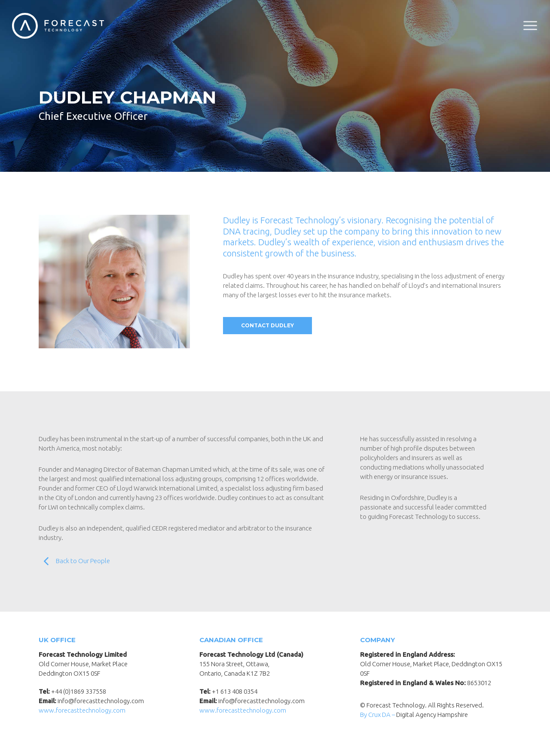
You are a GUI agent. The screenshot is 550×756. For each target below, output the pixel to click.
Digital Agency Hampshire (432, 715)
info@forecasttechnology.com (101, 701)
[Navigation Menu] (531, 26)
